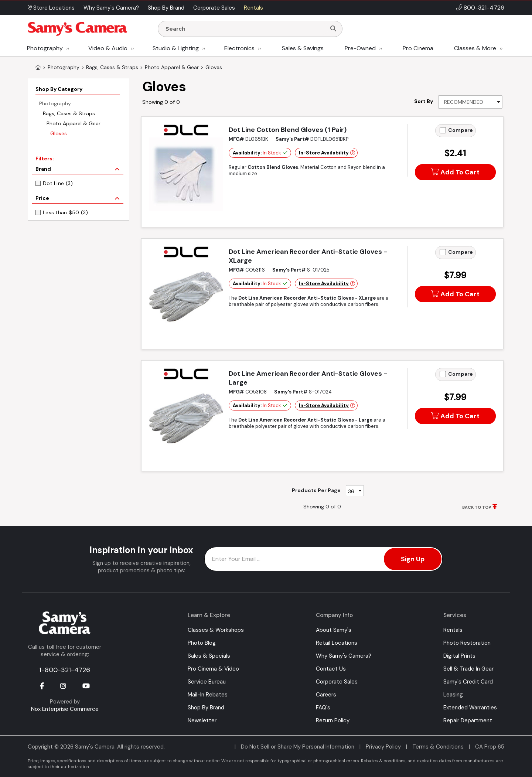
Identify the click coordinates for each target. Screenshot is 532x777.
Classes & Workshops (216, 630)
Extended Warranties (470, 708)
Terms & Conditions (438, 747)
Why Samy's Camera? (344, 656)
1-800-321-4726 (65, 670)
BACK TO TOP (477, 507)
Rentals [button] (253, 8)
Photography (45, 48)
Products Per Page (316, 490)
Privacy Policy (383, 747)
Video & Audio (108, 48)
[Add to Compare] (443, 130)
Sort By (424, 101)
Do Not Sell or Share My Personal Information (298, 747)
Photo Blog (202, 643)
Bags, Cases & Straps (69, 113)
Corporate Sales (337, 682)
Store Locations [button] (51, 8)
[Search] (333, 29)
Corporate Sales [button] (214, 8)
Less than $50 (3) (66, 212)
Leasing (453, 695)
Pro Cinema (418, 48)
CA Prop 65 (490, 747)
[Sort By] (470, 102)
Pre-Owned (360, 48)
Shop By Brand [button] (166, 8)
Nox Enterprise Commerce (65, 709)
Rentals (453, 630)
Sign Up (413, 559)
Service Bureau (207, 682)
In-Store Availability (324, 153)
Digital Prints (459, 656)
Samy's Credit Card (468, 682)
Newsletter (202, 720)
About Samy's (334, 630)
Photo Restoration (467, 643)
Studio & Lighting (176, 48)
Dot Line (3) (58, 183)
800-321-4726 (484, 8)
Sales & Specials (209, 656)
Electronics (239, 48)
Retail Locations (337, 643)
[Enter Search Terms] (245, 29)
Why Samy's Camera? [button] (111, 8)
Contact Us (331, 669)
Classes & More (475, 48)
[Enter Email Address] (323, 559)
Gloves (59, 133)
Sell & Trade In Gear (468, 669)
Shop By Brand (206, 708)
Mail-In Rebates (208, 695)
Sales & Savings (303, 48)
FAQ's (323, 708)
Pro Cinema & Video (213, 669)
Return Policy (333, 720)
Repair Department (468, 720)
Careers (326, 695)
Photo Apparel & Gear (74, 123)
